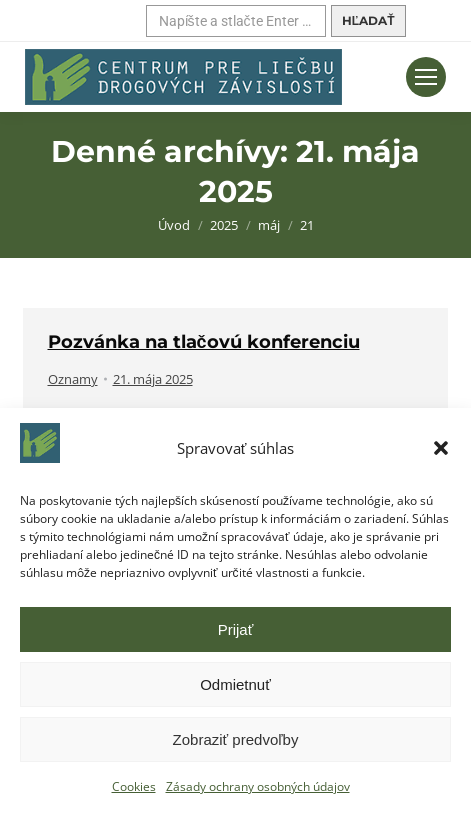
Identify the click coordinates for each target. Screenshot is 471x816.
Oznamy (73, 379)
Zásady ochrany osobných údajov (258, 786)
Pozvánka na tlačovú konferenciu (204, 342)
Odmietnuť (235, 684)
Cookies (134, 786)
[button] (441, 448)
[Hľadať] (236, 21)
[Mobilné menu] (426, 77)
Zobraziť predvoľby (236, 739)
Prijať (236, 629)
